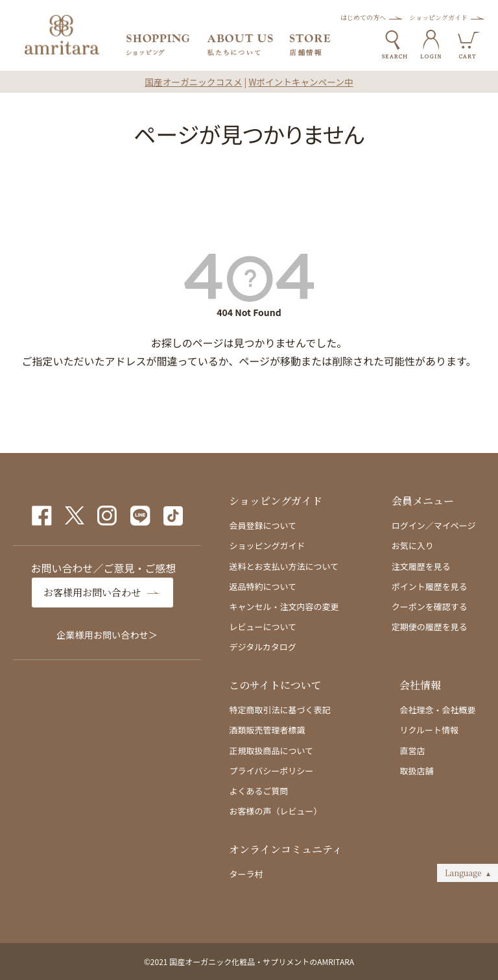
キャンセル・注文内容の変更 (284, 606)
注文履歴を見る (421, 566)
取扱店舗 (416, 771)
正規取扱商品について (271, 751)
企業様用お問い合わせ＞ (107, 634)
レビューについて (263, 627)
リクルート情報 (429, 730)
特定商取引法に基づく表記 (279, 710)
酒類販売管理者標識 (267, 730)
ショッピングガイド (438, 17)
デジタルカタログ (262, 647)
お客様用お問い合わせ (95, 592)
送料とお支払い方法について (284, 566)
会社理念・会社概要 (437, 710)
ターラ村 (246, 874)
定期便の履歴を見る (430, 627)
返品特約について (263, 586)
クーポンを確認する (430, 606)
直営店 (412, 751)
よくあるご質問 (258, 791)
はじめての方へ (363, 17)
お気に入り (413, 545)
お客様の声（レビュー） (275, 811)
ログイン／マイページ (434, 525)
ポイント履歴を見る (430, 586)
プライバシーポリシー (271, 771)
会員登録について (263, 525)
